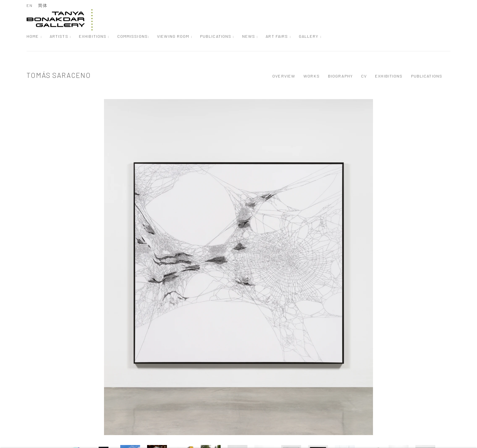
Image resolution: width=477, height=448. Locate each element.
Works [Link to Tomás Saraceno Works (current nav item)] (312, 76)
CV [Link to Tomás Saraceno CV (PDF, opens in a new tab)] (364, 76)
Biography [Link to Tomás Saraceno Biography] (340, 76)
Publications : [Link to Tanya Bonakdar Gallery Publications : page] (217, 36)
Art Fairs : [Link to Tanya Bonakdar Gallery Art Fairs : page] (278, 36)
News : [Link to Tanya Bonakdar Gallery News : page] (250, 36)
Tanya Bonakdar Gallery (60, 20)
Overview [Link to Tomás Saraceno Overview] (284, 76)
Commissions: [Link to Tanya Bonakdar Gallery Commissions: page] (133, 36)
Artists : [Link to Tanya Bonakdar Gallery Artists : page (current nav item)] (60, 36)
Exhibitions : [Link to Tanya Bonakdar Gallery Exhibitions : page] (94, 36)
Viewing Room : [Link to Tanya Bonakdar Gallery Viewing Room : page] (175, 36)
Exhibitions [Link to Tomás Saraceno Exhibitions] (389, 76)
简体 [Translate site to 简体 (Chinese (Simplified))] (43, 5)
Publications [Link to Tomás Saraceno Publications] (427, 76)
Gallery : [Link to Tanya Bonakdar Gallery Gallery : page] (310, 36)
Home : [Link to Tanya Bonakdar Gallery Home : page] (34, 36)
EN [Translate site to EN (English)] (29, 5)
